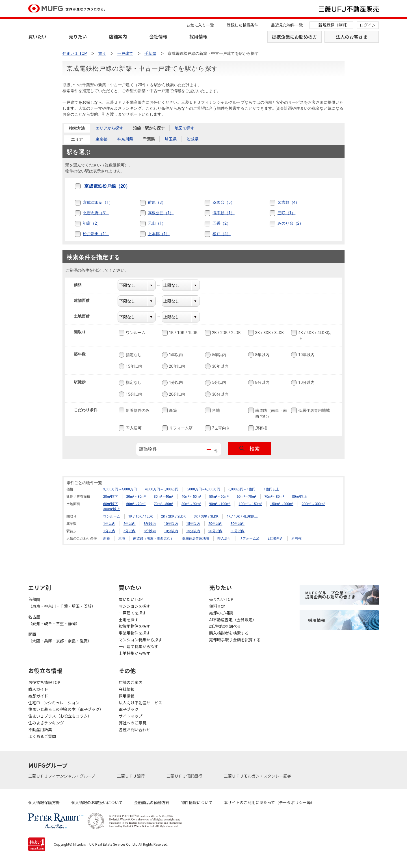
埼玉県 (171, 139)
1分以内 (176, 383)
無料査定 (217, 606)
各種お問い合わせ (135, 730)
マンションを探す (135, 606)
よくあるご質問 (42, 736)
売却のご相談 (221, 613)
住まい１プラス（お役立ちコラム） (60, 716)
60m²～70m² (247, 497)
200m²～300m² (313, 504)
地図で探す (185, 128)
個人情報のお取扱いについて (97, 802)
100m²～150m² (250, 504)
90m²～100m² (220, 504)
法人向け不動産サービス (140, 703)
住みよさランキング (46, 723)
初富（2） (92, 223)
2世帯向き (220, 428)
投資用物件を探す (135, 626)
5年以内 (218, 355)
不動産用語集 (40, 730)
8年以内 (262, 355)
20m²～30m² (136, 497)
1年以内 (176, 355)
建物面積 (85, 300)
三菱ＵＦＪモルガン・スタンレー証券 (258, 776)
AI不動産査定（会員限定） (233, 620)
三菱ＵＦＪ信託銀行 (185, 776)
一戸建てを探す (133, 613)
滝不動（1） (224, 213)
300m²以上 (112, 509)
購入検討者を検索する (229, 633)
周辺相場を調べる (225, 626)
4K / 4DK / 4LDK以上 (314, 335)
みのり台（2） (291, 223)
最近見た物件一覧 (287, 25)
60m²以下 (111, 504)
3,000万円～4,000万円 (120, 489)
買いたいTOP (131, 599)
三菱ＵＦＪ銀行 (131, 776)
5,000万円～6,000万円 (203, 489)
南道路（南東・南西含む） (270, 413)
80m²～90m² (191, 504)
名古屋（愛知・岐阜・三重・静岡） (54, 620)
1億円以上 (271, 489)
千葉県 (149, 139)
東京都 (101, 139)
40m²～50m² (191, 497)
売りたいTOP (221, 599)
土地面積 (85, 316)
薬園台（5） (224, 202)
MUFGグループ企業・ (330, 595)
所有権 (261, 428)
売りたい (78, 36)
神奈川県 (125, 139)
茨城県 (192, 139)
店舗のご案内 (131, 682)
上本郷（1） (159, 234)
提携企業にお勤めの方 (295, 37)
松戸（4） (222, 234)
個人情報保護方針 (44, 802)
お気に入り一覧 (200, 25)
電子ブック (129, 709)
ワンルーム (135, 333)
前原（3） (157, 202)
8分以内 (262, 383)
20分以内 (177, 394)
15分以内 (133, 394)
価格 (81, 285)
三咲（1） (287, 213)
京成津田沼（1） (98, 202)
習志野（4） (289, 202)
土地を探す (129, 620)
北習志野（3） (96, 213)
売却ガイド (38, 696)
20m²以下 (111, 497)
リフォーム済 (180, 428)
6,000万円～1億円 (242, 489)
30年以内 (220, 366)
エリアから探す (109, 128)
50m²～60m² (219, 497)
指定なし (133, 355)
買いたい (37, 36)
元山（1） (157, 223)
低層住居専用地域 (313, 410)
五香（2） (222, 223)
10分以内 (306, 383)
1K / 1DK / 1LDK (183, 333)
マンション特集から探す (140, 640)
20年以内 (177, 366)
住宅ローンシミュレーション (54, 703)
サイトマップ (131, 716)
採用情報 (198, 36)
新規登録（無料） (334, 25)
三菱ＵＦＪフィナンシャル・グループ (62, 776)
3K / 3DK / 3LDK (269, 333)
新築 (172, 410)
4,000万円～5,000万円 (162, 489)
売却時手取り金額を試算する (235, 640)
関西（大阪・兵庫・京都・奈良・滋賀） (60, 637)
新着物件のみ (137, 410)
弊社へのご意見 (133, 723)
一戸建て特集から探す (138, 646)
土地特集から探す (135, 653)
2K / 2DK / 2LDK (226, 333)
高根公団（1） (161, 213)
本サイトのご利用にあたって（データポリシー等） (269, 802)
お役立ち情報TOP (44, 682)
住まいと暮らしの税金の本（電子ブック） (66, 709)
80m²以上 (299, 497)
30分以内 (220, 394)
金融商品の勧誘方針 (152, 802)
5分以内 (218, 383)
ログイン (368, 25)
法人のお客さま (352, 37)
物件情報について (197, 802)
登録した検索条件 (243, 25)
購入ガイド (38, 689)
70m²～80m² (274, 497)
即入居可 (133, 428)
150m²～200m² (282, 504)
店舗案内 (118, 36)
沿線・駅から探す (149, 128)
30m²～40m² (164, 497)
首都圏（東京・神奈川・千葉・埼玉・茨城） (62, 603)
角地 (215, 410)
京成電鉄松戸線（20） (107, 186)
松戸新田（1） (96, 234)
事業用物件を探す (135, 633)
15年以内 (133, 366)
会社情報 (158, 36)
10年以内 (306, 355)
